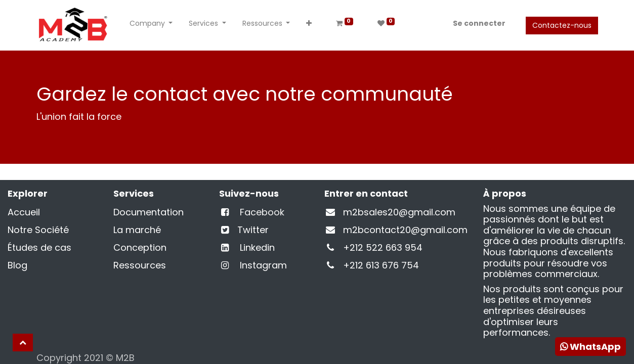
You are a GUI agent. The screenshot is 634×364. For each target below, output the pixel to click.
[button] (309, 26)
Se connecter (479, 23)
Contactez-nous (562, 25)
